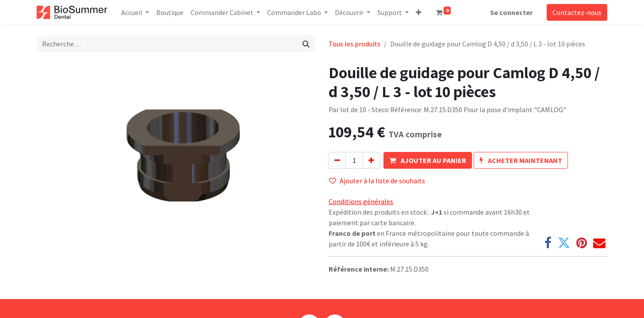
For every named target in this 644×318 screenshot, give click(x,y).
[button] (419, 12)
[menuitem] (170, 12)
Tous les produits (355, 44)
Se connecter (511, 12)
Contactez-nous (577, 12)
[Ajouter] (371, 160)
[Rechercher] (306, 44)
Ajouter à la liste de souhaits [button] (377, 181)
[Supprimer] (337, 160)
